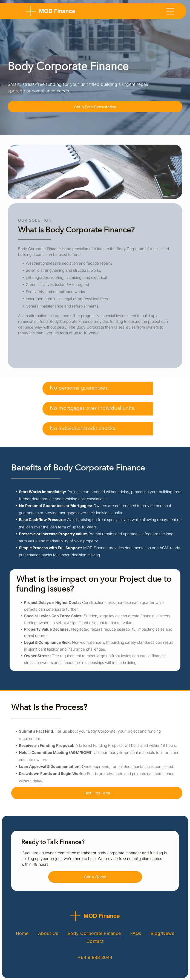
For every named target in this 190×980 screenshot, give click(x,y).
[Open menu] (170, 11)
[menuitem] (22, 933)
